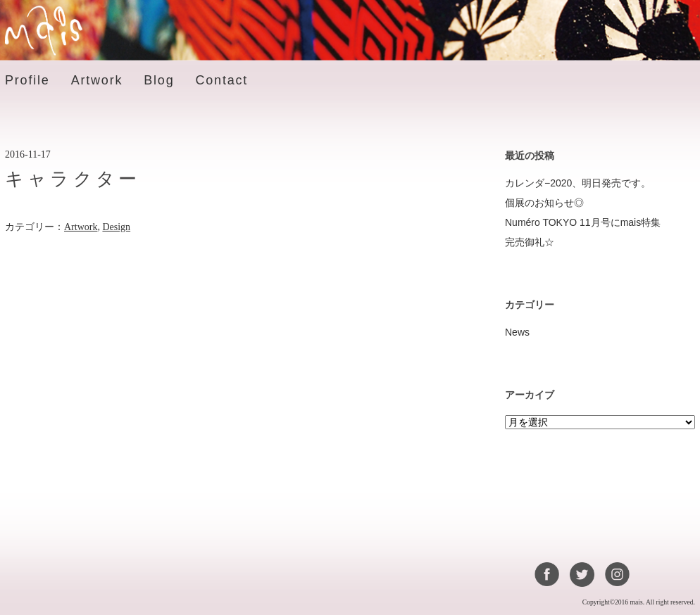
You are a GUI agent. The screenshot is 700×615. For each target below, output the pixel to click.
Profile (27, 80)
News (517, 332)
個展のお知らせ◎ (544, 203)
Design (116, 227)
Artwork (97, 80)
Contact (221, 80)
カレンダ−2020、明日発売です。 (578, 183)
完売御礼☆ (530, 242)
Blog (159, 80)
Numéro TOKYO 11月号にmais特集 (583, 222)
